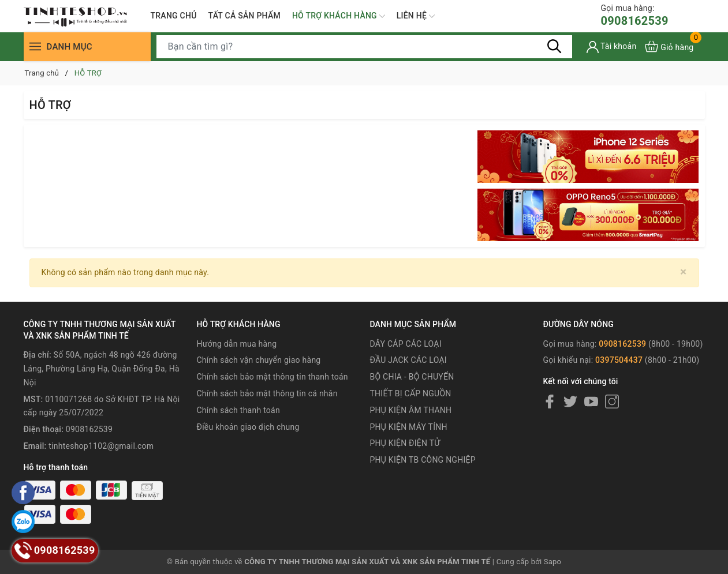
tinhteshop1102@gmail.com (101, 446)
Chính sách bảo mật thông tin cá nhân (267, 393)
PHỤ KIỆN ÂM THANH (410, 410)
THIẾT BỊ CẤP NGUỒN (410, 393)
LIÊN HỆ (416, 16)
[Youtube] (591, 402)
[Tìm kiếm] (555, 46)
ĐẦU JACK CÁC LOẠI (408, 360)
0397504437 (619, 360)
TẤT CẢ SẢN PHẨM (244, 16)
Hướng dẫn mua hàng (237, 344)
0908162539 (635, 15)
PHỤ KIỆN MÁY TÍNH (408, 427)
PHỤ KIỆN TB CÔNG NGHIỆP (422, 460)
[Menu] (35, 46)
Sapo (553, 562)
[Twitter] (570, 402)
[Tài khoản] (612, 47)
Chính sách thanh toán (238, 410)
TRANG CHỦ (174, 16)
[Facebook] (550, 402)
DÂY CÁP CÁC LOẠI (405, 344)
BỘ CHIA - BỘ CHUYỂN (412, 377)
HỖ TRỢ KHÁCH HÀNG (339, 16)
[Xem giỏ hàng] (669, 46)
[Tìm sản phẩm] (364, 47)
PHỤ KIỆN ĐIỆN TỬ (405, 443)
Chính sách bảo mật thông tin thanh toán (272, 377)
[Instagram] (612, 402)
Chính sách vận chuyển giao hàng (259, 360)
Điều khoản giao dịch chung (248, 427)
